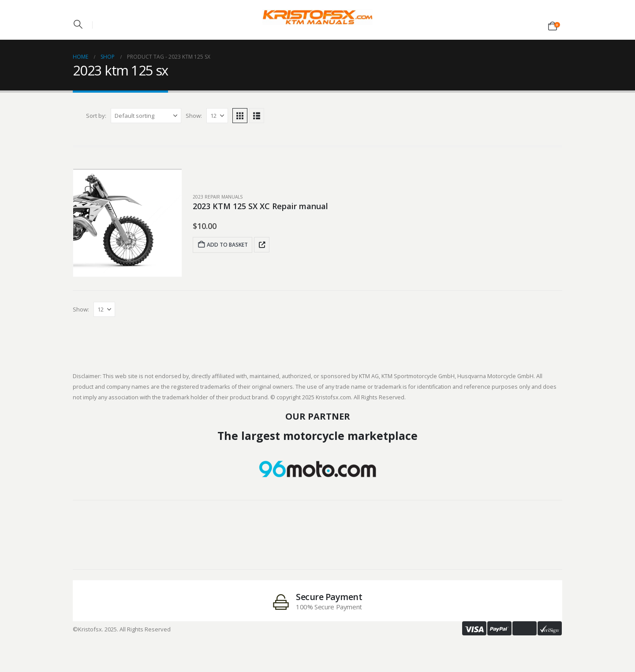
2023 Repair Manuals (218, 197)
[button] (78, 24)
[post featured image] (127, 223)
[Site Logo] (317, 17)
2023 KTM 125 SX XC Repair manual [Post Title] (260, 206)
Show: (194, 116)
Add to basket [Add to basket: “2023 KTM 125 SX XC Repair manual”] (222, 245)
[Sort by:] (146, 116)
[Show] (217, 116)
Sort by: (96, 116)
